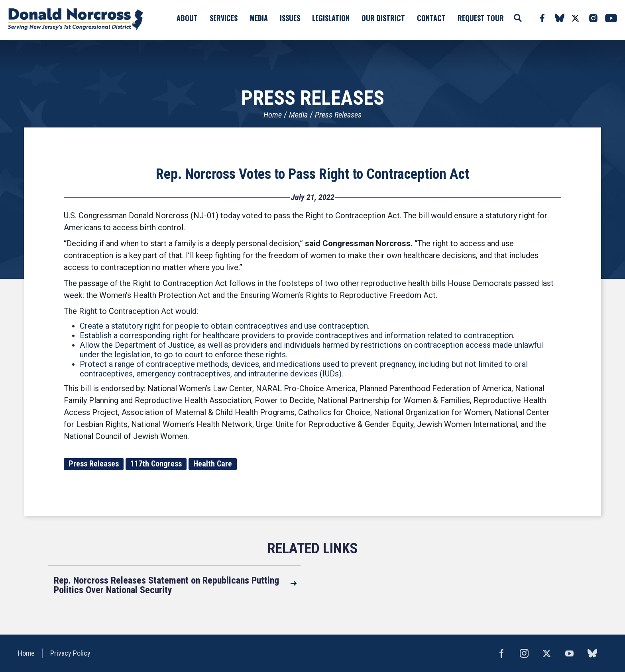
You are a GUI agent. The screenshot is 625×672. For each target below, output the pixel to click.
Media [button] (259, 18)
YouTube (611, 18)
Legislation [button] (331, 18)
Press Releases (338, 115)
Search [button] (518, 18)
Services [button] (224, 18)
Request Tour (481, 18)
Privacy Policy (71, 653)
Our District (383, 18)
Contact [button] (431, 18)
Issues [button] (290, 18)
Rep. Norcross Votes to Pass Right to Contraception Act (312, 174)
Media (298, 115)
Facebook (542, 18)
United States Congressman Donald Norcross (78, 20)
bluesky (559, 18)
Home (273, 115)
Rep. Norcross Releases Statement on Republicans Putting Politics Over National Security (166, 585)
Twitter (575, 18)
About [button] (187, 18)
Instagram (593, 18)
